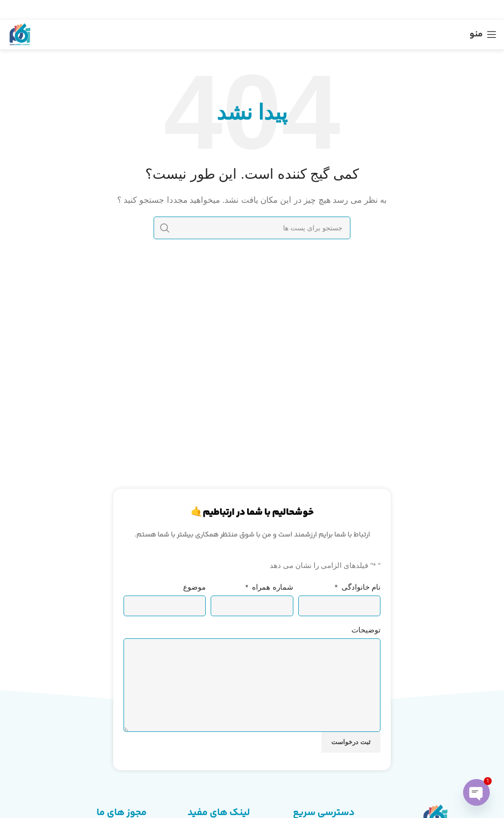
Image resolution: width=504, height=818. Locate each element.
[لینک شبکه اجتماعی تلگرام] (228, 10)
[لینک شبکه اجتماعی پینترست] (253, 10)
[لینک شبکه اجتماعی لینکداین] (241, 10)
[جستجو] (252, 228)
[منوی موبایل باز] (483, 34)
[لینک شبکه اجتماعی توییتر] (266, 10)
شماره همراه (269, 587)
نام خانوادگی (358, 587)
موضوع (194, 587)
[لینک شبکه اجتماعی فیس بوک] (277, 10)
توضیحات (366, 630)
